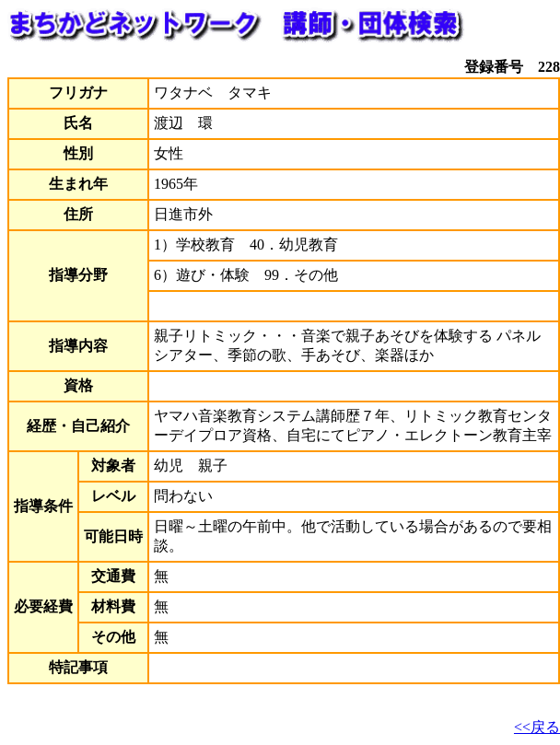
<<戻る (537, 727)
